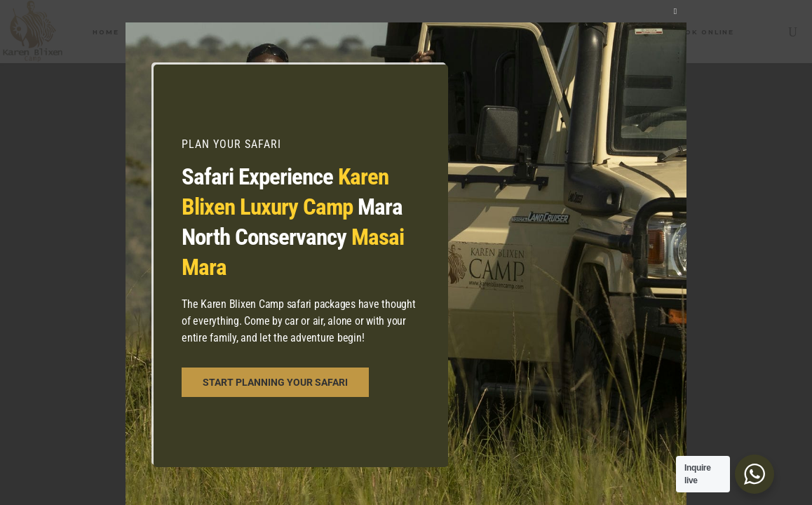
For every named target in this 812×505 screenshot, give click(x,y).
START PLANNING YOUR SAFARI (275, 382)
